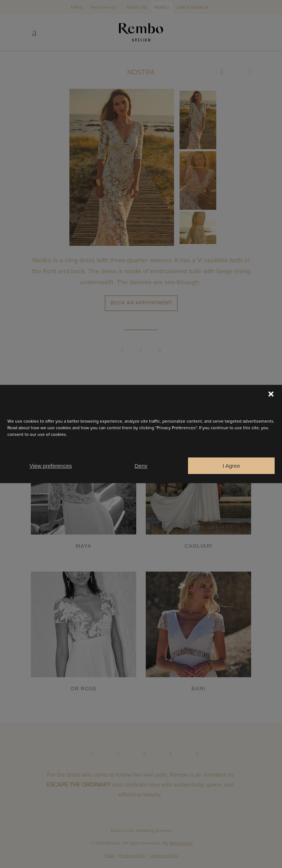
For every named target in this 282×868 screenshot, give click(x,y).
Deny (141, 466)
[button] (271, 394)
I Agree (231, 466)
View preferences (51, 466)
